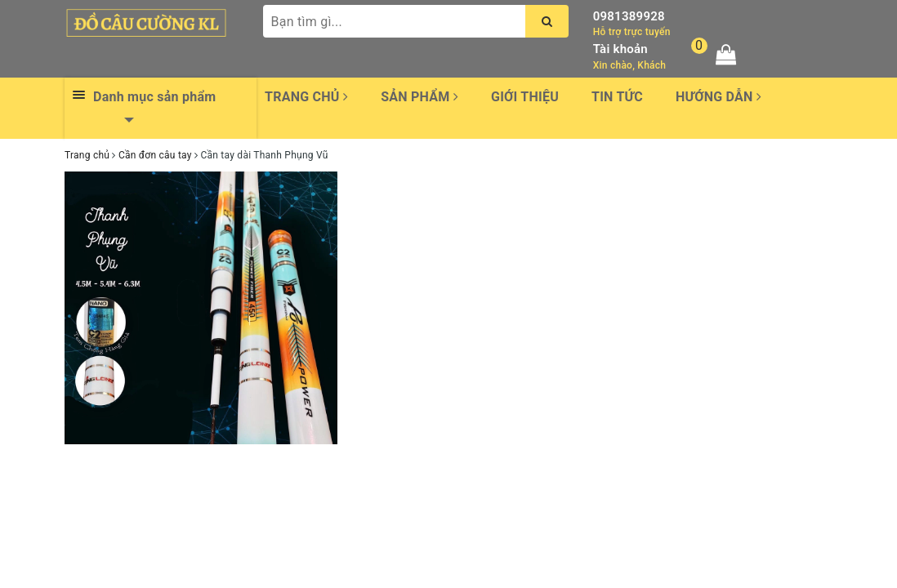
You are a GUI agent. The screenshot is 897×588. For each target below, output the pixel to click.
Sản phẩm (419, 97)
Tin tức (617, 97)
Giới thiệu (525, 97)
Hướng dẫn (718, 97)
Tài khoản (620, 49)
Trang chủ (306, 97)
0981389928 (629, 16)
